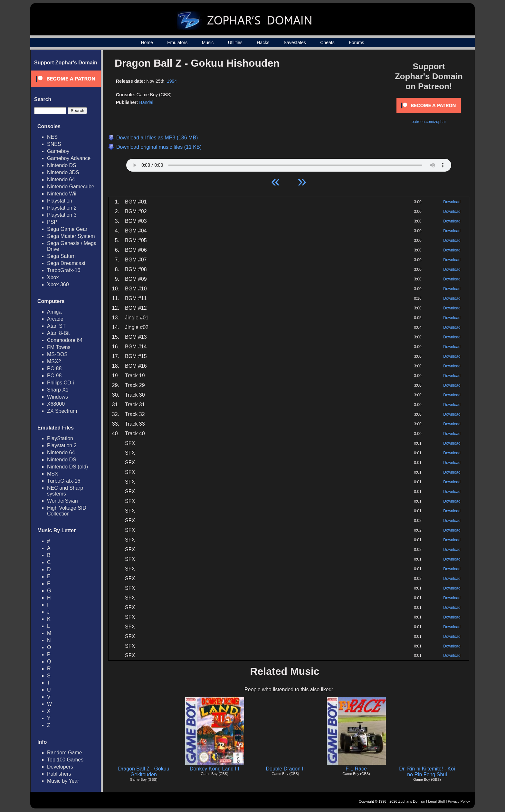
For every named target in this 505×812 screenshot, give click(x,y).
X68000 (56, 404)
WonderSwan (62, 501)
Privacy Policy (459, 801)
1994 (172, 81)
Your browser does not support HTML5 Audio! (289, 164)
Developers (60, 767)
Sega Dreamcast (66, 263)
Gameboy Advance (69, 158)
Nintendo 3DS (63, 172)
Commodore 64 (65, 340)
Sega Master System (71, 236)
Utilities (235, 42)
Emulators (177, 42)
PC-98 (54, 376)
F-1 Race (356, 769)
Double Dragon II (286, 769)
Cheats (327, 42)
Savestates (295, 42)
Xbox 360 (58, 284)
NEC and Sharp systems (65, 491)
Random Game (65, 753)
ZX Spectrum (62, 411)
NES (52, 137)
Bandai (146, 102)
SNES (54, 144)
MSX (53, 474)
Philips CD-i (61, 383)
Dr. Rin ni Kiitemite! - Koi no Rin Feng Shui (427, 772)
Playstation (60, 201)
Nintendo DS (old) (67, 467)
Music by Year (63, 781)
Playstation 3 (62, 215)
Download (452, 202)
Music (208, 42)
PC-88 (54, 368)
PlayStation (60, 438)
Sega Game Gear (67, 229)
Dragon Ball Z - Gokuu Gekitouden (143, 772)
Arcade (55, 319)
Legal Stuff (436, 801)
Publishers (59, 774)
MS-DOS (57, 354)
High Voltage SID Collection (67, 511)
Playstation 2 (62, 208)
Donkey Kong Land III (214, 769)
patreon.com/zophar (429, 122)
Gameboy (58, 151)
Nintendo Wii (62, 194)
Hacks (263, 42)
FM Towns (59, 347)
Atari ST (56, 326)
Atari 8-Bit (58, 333)
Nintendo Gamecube (71, 187)
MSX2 (54, 361)
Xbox (53, 277)
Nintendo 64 (61, 179)
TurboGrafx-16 (64, 270)
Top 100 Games (65, 760)
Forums (356, 42)
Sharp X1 (58, 390)
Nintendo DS (62, 165)
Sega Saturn (61, 256)
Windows (57, 397)
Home (147, 42)
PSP (52, 222)
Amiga (54, 312)
